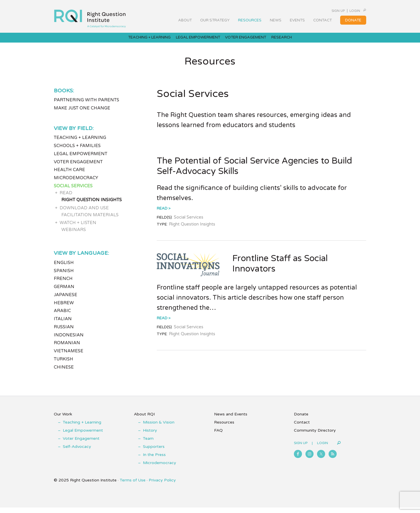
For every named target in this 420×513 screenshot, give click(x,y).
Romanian (67, 348)
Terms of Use (133, 486)
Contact (302, 428)
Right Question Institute (90, 17)
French (63, 284)
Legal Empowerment (81, 159)
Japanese (66, 300)
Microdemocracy (76, 183)
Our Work (63, 420)
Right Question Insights (92, 205)
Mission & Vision (159, 428)
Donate (301, 420)
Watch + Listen (78, 228)
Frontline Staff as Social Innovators (280, 269)
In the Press (154, 460)
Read (162, 214)
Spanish (64, 276)
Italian (63, 324)
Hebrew (64, 308)
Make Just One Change (82, 113)
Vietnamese (69, 356)
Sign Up (323, 11)
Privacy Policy (162, 486)
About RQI (144, 420)
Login (347, 11)
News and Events (231, 420)
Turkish (63, 364)
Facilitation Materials (90, 220)
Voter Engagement (78, 167)
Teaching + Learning (80, 143)
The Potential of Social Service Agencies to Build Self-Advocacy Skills (254, 171)
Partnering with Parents (86, 105)
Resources (224, 428)
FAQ (218, 436)
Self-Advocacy (77, 452)
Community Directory (315, 436)
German (64, 292)
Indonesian (69, 340)
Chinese (64, 372)
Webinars (74, 235)
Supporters (154, 452)
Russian (64, 332)
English (64, 268)
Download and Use (84, 213)
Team (148, 444)
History (150, 436)
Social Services (73, 191)
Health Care (69, 175)
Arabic (62, 316)
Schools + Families (77, 151)
